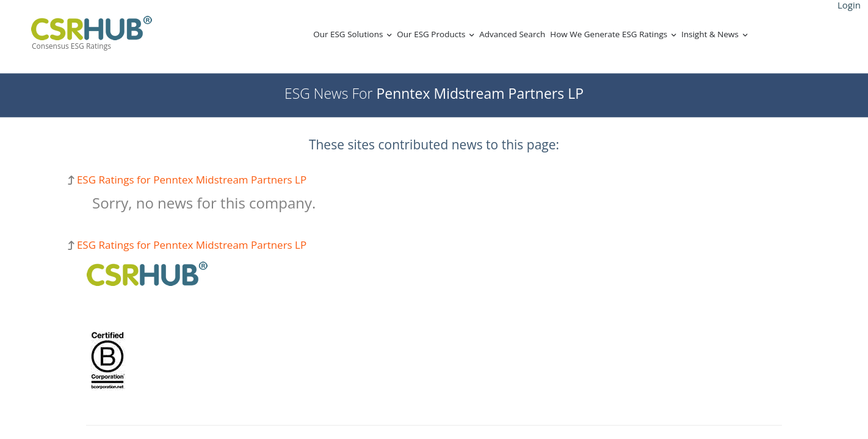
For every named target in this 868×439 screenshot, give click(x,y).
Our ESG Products (431, 34)
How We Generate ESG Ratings (609, 34)
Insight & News (710, 34)
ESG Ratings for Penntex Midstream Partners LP (192, 180)
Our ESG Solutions (348, 34)
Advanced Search (512, 34)
